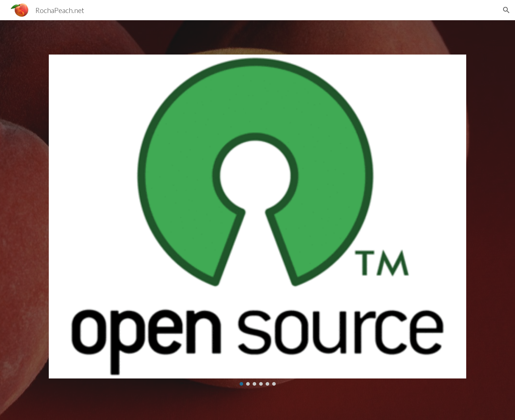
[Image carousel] (257, 220)
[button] (506, 10)
